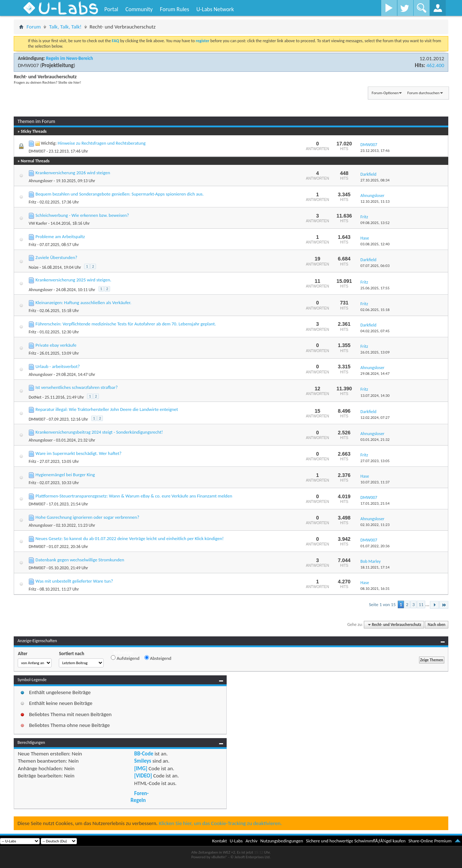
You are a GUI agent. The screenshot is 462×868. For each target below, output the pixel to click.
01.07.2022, (375, 546)
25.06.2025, (375, 288)
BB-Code (144, 754)
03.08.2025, (375, 244)
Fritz (32, 202)
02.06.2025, (375, 310)
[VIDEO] (143, 776)
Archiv (251, 841)
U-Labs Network (215, 9)
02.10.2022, (375, 525)
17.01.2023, (375, 503)
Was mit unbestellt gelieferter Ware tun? (74, 581)
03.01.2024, (375, 440)
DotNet (35, 397)
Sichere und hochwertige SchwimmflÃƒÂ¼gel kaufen (356, 841)
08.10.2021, (375, 589)
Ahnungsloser (40, 181)
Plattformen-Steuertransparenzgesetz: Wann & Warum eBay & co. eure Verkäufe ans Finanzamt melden (134, 496)
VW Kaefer (38, 223)
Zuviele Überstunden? (56, 257)
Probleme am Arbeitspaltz (60, 236)
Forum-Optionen (385, 93)
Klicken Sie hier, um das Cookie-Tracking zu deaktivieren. (220, 823)
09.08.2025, (375, 223)
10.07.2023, (375, 482)
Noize (33, 267)
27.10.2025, (375, 180)
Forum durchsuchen (424, 93)
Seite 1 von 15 (382, 604)
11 (421, 604)
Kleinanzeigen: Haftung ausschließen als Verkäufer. (83, 303)
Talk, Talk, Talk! (65, 27)
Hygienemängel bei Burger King (65, 475)
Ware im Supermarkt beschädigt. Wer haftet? (78, 453)
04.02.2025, (375, 331)
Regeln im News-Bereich (69, 58)
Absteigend (158, 658)
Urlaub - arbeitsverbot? (58, 366)
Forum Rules (175, 9)
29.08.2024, (375, 374)
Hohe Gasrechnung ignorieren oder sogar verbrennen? (87, 517)
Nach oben (437, 625)
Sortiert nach (71, 654)
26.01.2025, (375, 352)
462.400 (435, 65)
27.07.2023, (375, 461)
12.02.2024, (375, 418)
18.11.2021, (375, 567)
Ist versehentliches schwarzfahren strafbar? (77, 387)
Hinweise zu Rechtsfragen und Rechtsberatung (102, 143)
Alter (23, 654)
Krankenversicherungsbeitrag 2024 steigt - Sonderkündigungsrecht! (99, 432)
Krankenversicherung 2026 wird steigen (73, 173)
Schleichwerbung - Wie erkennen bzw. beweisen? (82, 215)
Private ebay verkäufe (56, 345)
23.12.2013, (375, 151)
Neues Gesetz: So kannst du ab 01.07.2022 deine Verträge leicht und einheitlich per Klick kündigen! (129, 538)
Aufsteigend (125, 658)
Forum (34, 27)
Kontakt (220, 841)
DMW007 (28, 65)
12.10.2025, (375, 201)
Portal (111, 9)
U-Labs (236, 841)
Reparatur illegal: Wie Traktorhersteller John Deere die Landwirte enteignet (107, 409)
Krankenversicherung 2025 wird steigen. (73, 280)
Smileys (143, 761)
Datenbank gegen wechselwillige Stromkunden (80, 560)
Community (139, 9)
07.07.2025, (375, 266)
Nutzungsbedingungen (282, 841)
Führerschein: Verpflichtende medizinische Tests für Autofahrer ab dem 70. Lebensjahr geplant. (126, 324)
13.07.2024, (375, 396)
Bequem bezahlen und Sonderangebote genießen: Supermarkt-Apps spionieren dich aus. (119, 194)
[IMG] (141, 768)
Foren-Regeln (140, 797)
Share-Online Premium (430, 841)
